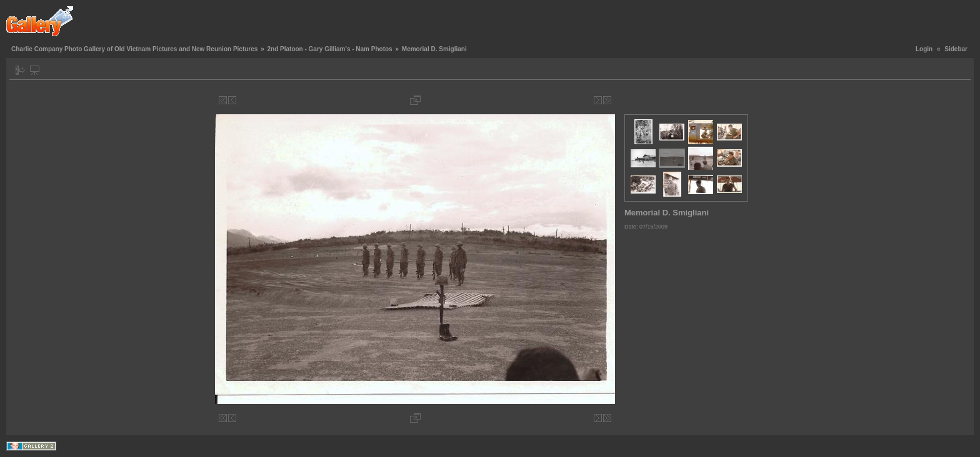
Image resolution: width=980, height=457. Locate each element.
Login (924, 49)
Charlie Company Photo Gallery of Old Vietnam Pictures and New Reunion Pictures (134, 49)
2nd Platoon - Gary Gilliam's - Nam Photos (329, 49)
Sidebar (956, 49)
